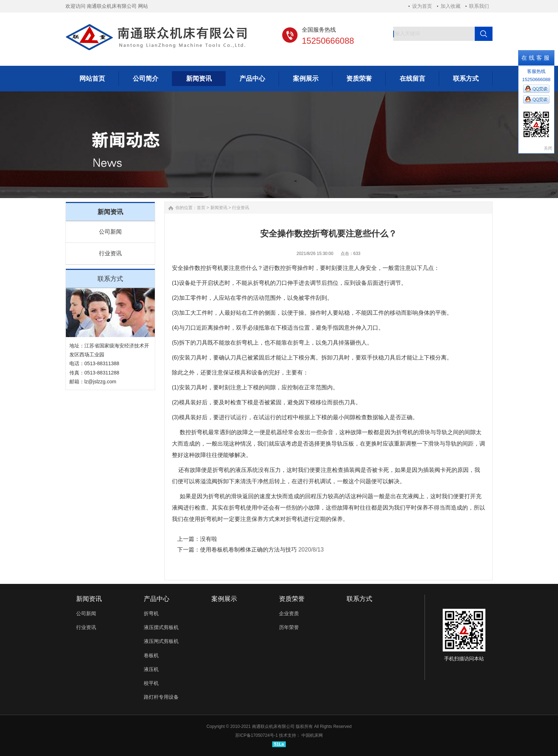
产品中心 (157, 599)
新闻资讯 (219, 208)
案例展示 (224, 599)
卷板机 (151, 655)
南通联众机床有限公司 (273, 726)
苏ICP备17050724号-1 (257, 735)
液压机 (151, 669)
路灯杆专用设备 (161, 697)
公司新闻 (110, 232)
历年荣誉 (289, 627)
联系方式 (359, 599)
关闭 (548, 148)
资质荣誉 (292, 599)
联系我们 (479, 6)
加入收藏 (451, 6)
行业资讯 (110, 253)
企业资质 (289, 613)
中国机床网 (312, 735)
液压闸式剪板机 (161, 641)
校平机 (151, 683)
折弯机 (215, 268)
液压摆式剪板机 (161, 627)
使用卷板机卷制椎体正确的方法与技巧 (248, 550)
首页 (201, 208)
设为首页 (422, 6)
